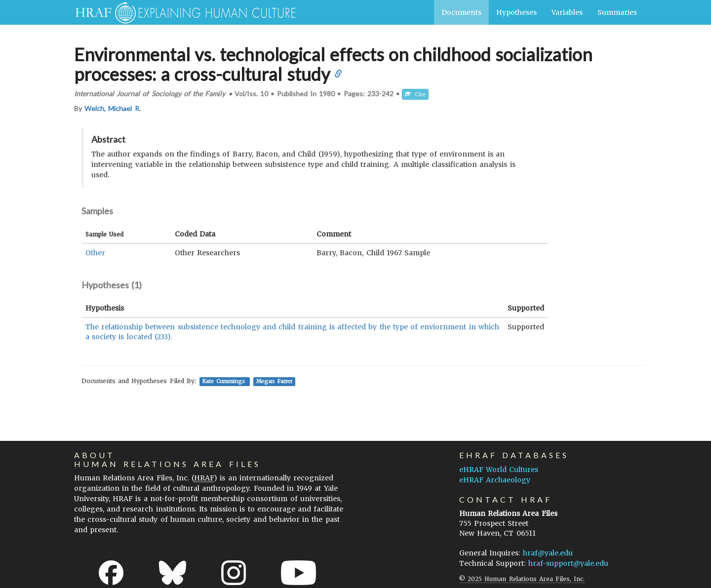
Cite (415, 94)
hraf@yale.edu (548, 553)
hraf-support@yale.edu (568, 563)
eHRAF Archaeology (495, 480)
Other (95, 253)
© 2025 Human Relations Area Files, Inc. (522, 579)
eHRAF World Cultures (499, 470)
